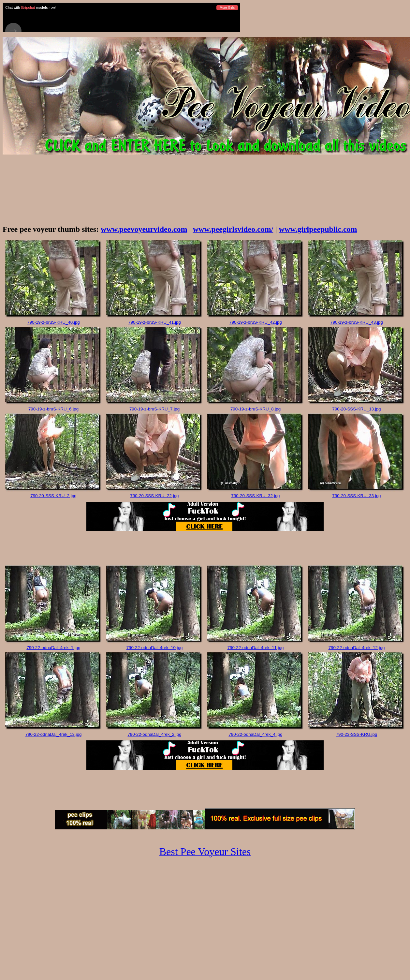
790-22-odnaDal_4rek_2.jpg (154, 734)
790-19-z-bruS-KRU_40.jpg (53, 322)
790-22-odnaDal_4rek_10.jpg (155, 648)
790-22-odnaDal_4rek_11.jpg (256, 648)
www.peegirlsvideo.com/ (233, 229)
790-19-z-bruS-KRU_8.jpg (256, 409)
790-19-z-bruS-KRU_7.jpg (154, 409)
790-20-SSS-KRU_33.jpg (357, 496)
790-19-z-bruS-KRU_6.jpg (53, 409)
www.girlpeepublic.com (318, 229)
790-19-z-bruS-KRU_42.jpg (256, 322)
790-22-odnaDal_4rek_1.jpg (53, 648)
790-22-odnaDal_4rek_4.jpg (255, 734)
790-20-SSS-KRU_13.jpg (357, 409)
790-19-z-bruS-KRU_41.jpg (154, 322)
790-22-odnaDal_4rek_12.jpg (357, 648)
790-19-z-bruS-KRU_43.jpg (357, 322)
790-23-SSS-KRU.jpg (357, 734)
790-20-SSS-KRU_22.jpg (155, 496)
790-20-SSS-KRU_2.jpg (53, 496)
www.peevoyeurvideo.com (144, 229)
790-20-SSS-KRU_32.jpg (256, 496)
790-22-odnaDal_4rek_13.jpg (54, 734)
